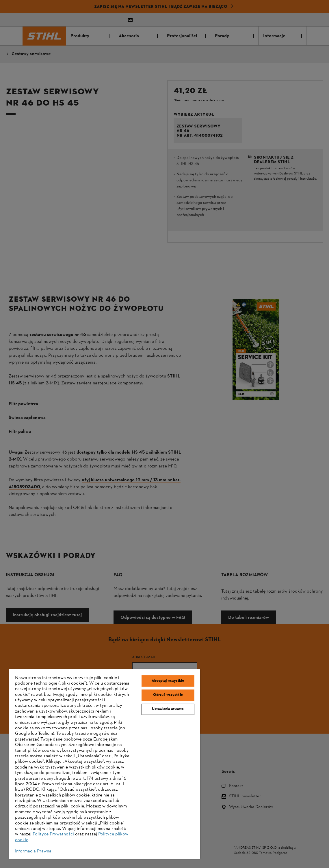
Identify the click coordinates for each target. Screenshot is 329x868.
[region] (105, 764)
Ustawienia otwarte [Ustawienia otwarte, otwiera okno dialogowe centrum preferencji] (168, 709)
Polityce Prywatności (53, 834)
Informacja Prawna (33, 851)
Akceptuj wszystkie (168, 681)
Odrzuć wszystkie (168, 695)
